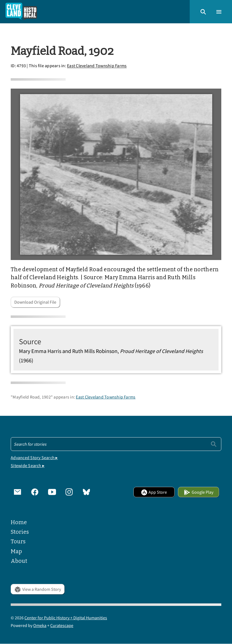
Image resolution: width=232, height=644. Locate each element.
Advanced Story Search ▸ (34, 457)
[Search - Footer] (116, 444)
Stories (20, 532)
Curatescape (62, 625)
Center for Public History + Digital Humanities (66, 618)
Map (16, 551)
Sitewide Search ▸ (28, 465)
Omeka (40, 625)
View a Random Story (37, 589)
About (19, 561)
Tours (18, 542)
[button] (203, 12)
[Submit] (214, 444)
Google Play (198, 492)
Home (19, 522)
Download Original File (35, 302)
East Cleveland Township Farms (97, 66)
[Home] (21, 12)
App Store (154, 492)
